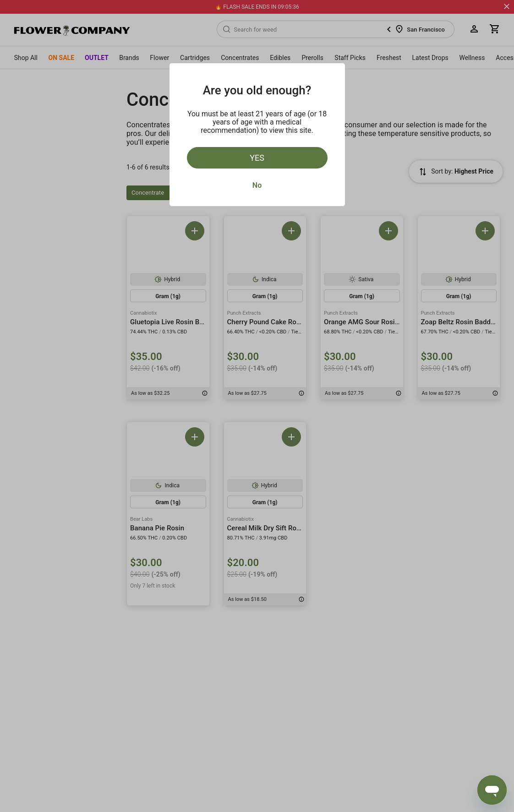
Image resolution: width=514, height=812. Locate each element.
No (257, 185)
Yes (257, 158)
